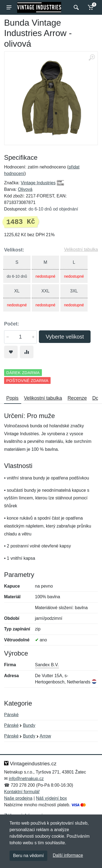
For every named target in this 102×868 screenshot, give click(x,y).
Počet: (12, 324)
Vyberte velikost (65, 337)
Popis (12, 398)
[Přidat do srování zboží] (27, 352)
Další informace (68, 855)
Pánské (11, 715)
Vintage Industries (38, 183)
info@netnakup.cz (26, 779)
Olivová (25, 189)
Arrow (45, 736)
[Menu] (9, 7)
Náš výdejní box (51, 798)
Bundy (29, 725)
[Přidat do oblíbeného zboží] (11, 352)
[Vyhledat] (75, 7)
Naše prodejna (18, 798)
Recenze (77, 398)
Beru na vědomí (28, 856)
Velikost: (14, 250)
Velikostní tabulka (81, 249)
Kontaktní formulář (22, 792)
